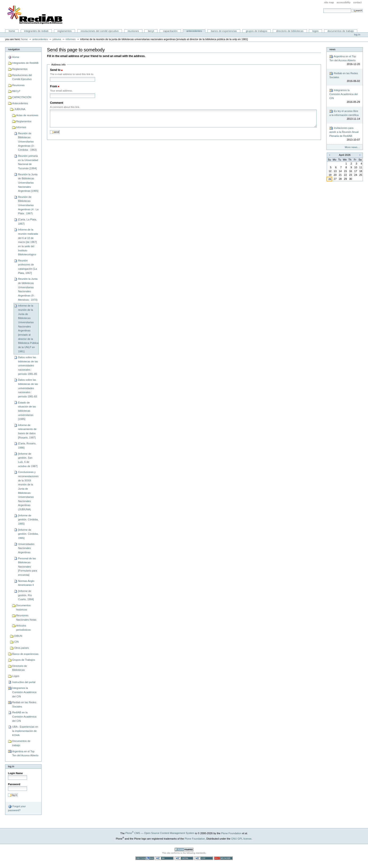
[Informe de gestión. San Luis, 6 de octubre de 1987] (28, 460)
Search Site (323, 8)
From (54, 86)
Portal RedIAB (35, 15)
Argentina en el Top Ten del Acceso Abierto (25, 753)
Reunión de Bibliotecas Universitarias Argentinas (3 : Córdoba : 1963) (27, 142)
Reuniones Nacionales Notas (26, 618)
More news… (352, 147)
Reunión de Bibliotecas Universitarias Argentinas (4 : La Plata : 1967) (28, 205)
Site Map (329, 2)
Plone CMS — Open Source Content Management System (160, 833)
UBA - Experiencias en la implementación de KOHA (25, 731)
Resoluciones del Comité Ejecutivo (100, 31)
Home (12, 31)
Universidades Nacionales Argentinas (26, 548)
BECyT (151, 31)
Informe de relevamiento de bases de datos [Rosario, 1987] (27, 431)
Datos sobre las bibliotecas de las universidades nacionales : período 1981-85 (28, 366)
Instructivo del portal (24, 682)
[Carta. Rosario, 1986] (27, 446)
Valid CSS (204, 858)
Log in (357, 35)
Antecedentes (194, 31)
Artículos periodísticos (23, 628)
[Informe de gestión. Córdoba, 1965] (28, 520)
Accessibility (343, 2)
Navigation (14, 49)
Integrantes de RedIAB (36, 31)
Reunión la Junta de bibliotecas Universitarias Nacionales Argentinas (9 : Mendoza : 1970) (28, 289)
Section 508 (145, 858)
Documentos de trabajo (341, 31)
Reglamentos (65, 31)
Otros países (21, 648)
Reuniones (133, 31)
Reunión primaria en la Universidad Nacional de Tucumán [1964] (28, 162)
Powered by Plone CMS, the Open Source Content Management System (184, 850)
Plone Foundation (231, 833)
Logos (315, 31)
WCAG (164, 858)
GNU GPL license (241, 838)
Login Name (15, 773)
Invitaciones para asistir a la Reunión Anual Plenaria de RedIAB (345, 134)
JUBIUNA (57, 39)
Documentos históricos (23, 607)
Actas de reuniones (27, 115)
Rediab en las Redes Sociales (24, 704)
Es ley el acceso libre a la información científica (345, 115)
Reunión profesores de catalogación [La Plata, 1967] (27, 267)
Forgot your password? (17, 808)
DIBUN (18, 636)
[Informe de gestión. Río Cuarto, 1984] (26, 595)
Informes (71, 39)
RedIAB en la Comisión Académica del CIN (24, 716)
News (332, 49)
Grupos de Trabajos (256, 31)
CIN (16, 642)
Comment (57, 103)
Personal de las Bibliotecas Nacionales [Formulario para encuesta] (28, 567)
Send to (55, 70)
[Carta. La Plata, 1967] (27, 222)
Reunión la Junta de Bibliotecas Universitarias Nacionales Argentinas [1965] (28, 183)
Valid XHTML (184, 858)
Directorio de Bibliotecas (290, 31)
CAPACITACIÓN (170, 31)
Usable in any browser (223, 858)
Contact (357, 2)
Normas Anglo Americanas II (26, 583)
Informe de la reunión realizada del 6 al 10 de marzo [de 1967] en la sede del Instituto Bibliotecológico (28, 242)
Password (14, 784)
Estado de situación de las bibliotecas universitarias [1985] (27, 411)
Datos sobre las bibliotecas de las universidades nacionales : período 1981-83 (28, 388)
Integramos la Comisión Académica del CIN (24, 692)
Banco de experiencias (224, 31)
